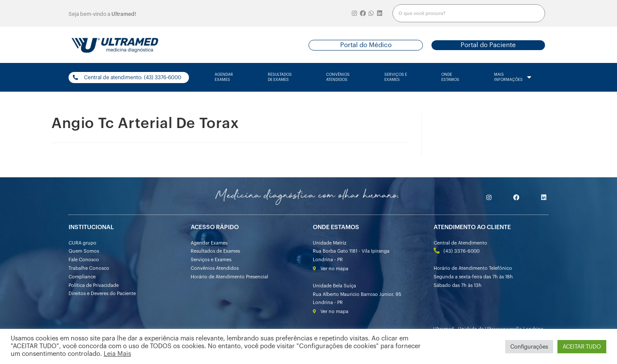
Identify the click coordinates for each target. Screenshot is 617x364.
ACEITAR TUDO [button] (582, 347)
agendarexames (224, 77)
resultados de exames (280, 77)
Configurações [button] (529, 347)
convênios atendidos (338, 77)
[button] (366, 45)
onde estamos (450, 77)
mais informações (513, 78)
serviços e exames (396, 77)
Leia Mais (117, 354)
